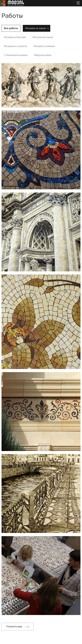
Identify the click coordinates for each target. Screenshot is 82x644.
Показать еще (18, 626)
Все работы (11, 28)
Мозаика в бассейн (15, 37)
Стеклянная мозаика (16, 55)
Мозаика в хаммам (44, 46)
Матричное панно (43, 37)
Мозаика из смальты (15, 46)
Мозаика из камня (35, 28)
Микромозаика (43, 55)
